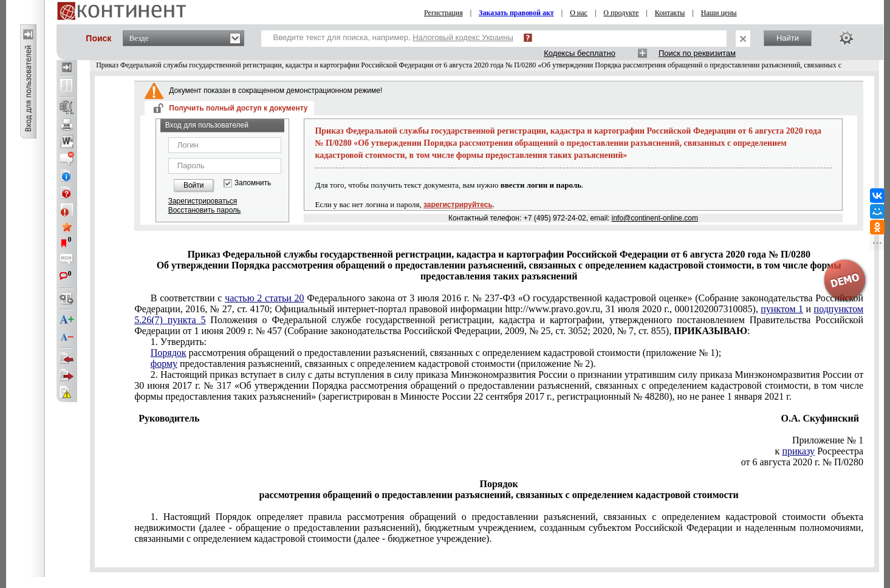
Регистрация (443, 13)
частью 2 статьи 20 (264, 298)
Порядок (169, 353)
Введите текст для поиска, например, (393, 37)
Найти (788, 38)
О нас (579, 13)
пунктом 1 (782, 309)
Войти (194, 185)
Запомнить (253, 183)
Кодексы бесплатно (580, 53)
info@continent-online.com (655, 218)
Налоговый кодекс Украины (463, 37)
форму (164, 364)
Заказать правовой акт (516, 13)
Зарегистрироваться (203, 201)
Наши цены (719, 13)
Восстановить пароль (205, 210)
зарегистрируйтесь (458, 205)
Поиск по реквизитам (697, 53)
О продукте (621, 13)
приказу (798, 451)
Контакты (670, 13)
